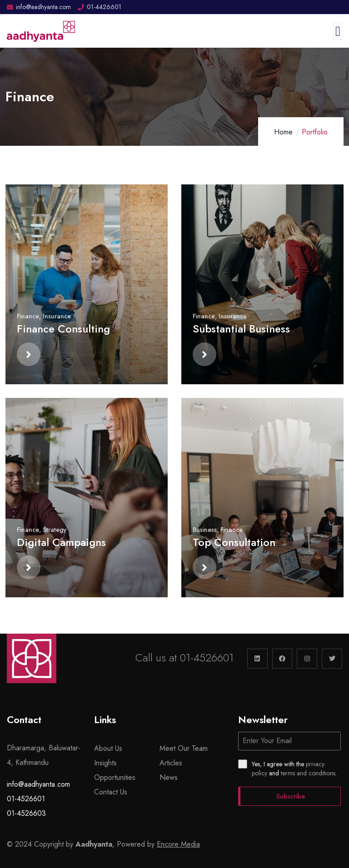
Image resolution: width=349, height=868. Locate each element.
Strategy (55, 530)
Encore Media (178, 844)
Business (205, 530)
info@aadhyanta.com (38, 784)
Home (283, 132)
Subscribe (291, 796)
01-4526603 (26, 813)
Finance (28, 316)
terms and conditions (308, 773)
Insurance (57, 316)
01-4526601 (207, 657)
